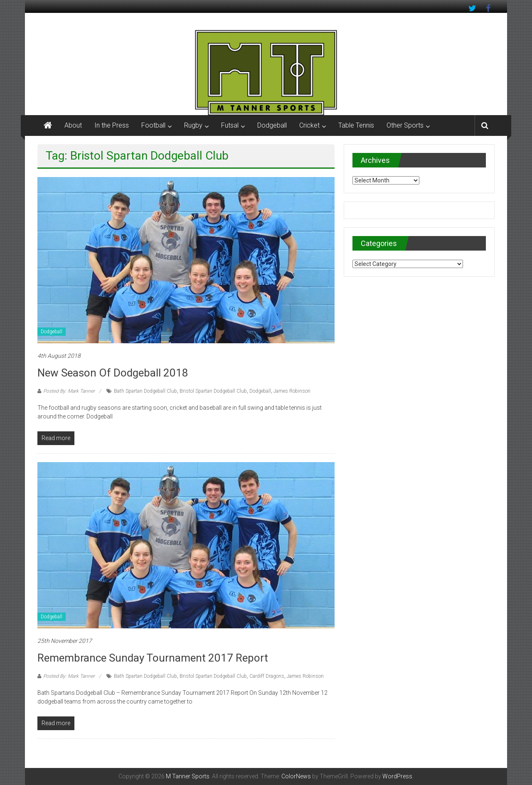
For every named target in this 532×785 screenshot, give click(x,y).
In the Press (112, 125)
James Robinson (292, 391)
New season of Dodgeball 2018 (113, 373)
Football (153, 125)
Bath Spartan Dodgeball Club (145, 391)
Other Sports (405, 125)
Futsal (230, 125)
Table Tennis (356, 125)
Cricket (309, 125)
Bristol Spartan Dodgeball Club (213, 391)
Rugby (193, 125)
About (73, 125)
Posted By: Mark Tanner (69, 391)
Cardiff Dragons (267, 676)
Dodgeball (272, 125)
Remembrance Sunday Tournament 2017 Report (153, 658)
